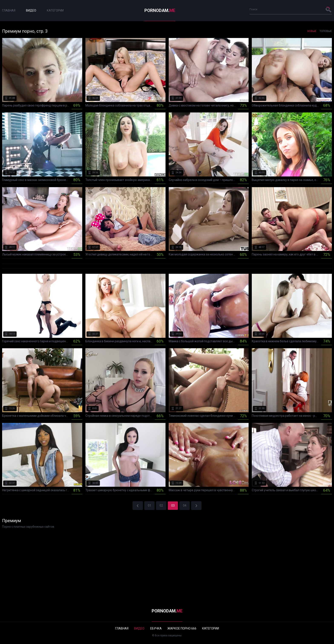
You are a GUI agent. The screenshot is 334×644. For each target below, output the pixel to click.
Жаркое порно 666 (182, 628)
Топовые (326, 31)
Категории (55, 10)
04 (185, 506)
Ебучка (156, 628)
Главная (9, 10)
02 (161, 506)
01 (150, 506)
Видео (31, 10)
